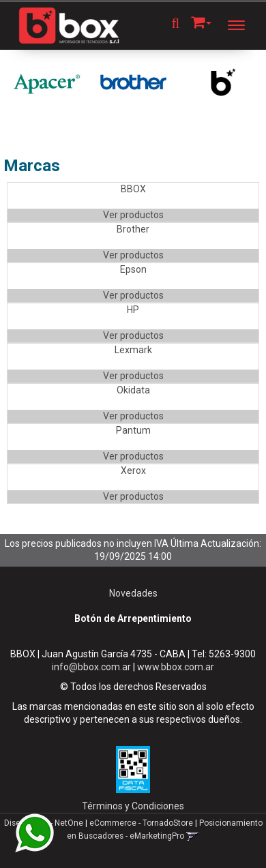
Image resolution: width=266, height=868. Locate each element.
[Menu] (243, 25)
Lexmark (133, 350)
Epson (133, 269)
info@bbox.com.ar (91, 667)
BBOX (133, 189)
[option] (47, 83)
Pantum (133, 430)
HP (133, 310)
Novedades (133, 593)
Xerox (133, 470)
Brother (133, 229)
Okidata (133, 390)
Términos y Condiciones (133, 806)
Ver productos (133, 215)
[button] (201, 20)
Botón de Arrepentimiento (133, 618)
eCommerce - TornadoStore (141, 823)
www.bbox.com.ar (176, 667)
